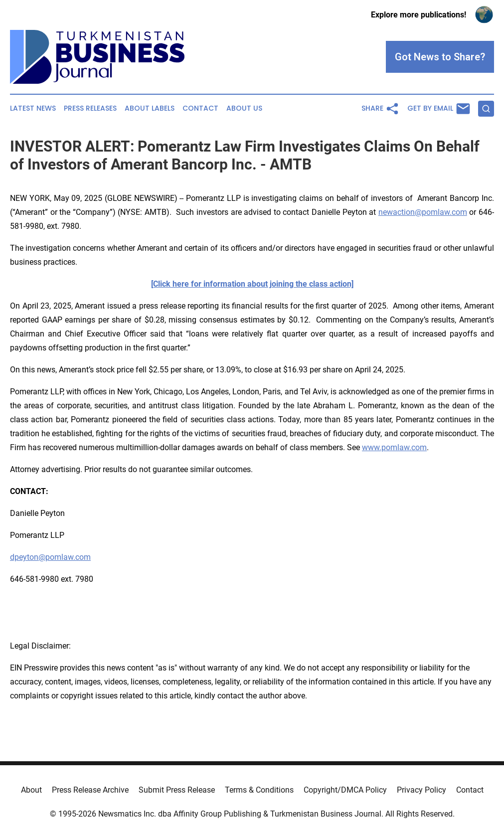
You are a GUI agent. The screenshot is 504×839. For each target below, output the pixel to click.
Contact (200, 108)
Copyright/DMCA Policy (345, 790)
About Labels (150, 108)
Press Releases (90, 108)
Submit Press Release (177, 790)
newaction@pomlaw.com (423, 212)
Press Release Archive (90, 790)
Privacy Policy (421, 790)
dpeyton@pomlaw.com (50, 557)
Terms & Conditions (259, 790)
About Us (244, 108)
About (31, 790)
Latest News (33, 108)
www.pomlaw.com (394, 447)
